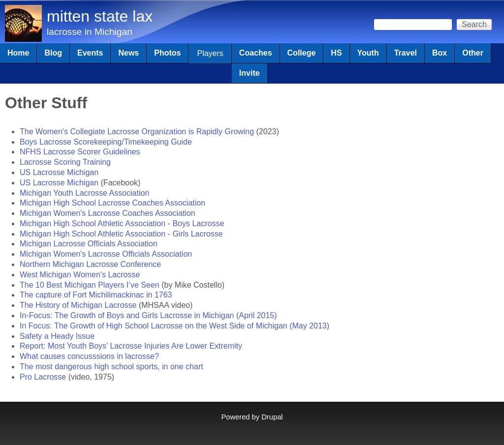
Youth (368, 53)
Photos (167, 53)
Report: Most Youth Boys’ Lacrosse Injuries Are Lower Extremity (131, 346)
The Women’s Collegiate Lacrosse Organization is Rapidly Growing (137, 132)
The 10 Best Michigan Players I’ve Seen (90, 285)
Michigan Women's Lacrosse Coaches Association (108, 213)
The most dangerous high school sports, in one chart (111, 367)
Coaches (256, 53)
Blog (53, 53)
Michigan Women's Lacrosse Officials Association (106, 254)
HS (336, 53)
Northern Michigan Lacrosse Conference (90, 264)
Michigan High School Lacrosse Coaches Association (112, 203)
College (302, 53)
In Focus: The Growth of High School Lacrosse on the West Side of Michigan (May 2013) (174, 326)
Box (440, 53)
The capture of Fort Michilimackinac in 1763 (96, 295)
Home (18, 53)
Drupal (272, 417)
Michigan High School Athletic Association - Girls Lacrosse (121, 234)
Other (473, 53)
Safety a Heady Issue (57, 336)
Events (90, 53)
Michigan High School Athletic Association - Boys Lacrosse (122, 223)
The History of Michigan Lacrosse (78, 305)
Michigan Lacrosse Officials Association (89, 244)
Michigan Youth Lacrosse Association (84, 193)
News (128, 53)
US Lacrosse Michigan (59, 172)
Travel (406, 53)
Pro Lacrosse (43, 377)
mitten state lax (100, 16)
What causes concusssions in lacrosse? (89, 356)
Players (210, 53)
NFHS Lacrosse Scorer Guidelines (80, 152)
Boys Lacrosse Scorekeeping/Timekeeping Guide (106, 142)
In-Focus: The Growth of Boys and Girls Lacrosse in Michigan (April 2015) (148, 315)
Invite (250, 73)
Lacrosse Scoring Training (65, 162)
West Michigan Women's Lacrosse (80, 275)
